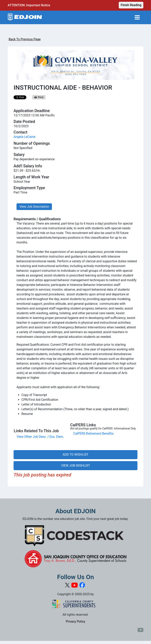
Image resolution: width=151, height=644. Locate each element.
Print (39, 97)
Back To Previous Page (25, 39)
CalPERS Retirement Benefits (93, 433)
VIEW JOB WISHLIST (75, 466)
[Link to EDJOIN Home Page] (25, 17)
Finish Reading (131, 5)
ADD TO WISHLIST (76, 455)
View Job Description (34, 207)
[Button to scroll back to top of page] (140, 630)
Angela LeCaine (24, 137)
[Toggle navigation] (137, 17)
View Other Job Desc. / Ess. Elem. (40, 437)
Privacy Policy (76, 621)
